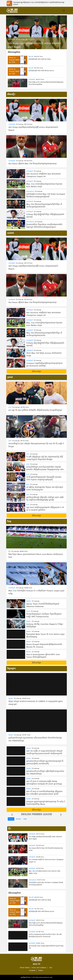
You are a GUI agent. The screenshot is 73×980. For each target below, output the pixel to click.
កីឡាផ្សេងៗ (29, 601)
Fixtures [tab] (11, 819)
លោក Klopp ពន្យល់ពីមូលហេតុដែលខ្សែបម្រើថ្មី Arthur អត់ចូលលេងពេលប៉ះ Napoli (34, 45)
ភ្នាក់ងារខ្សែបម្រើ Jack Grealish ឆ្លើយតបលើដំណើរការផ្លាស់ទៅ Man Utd (46, 947)
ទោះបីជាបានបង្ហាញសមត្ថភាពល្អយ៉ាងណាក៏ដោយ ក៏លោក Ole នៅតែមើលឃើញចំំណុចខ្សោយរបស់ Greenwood (45, 935)
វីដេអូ (9, 551)
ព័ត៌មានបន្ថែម (36, 371)
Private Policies (25, 968)
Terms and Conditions (39, 968)
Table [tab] (25, 819)
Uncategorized (30, 191)
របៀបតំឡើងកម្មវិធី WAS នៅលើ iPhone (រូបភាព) (41, 71)
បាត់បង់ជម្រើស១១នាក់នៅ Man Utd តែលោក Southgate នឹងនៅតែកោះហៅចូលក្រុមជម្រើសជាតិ (46, 884)
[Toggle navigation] (64, 11)
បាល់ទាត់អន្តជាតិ (11, 39)
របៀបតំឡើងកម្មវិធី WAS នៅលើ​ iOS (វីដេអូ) (39, 59)
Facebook (32, 970)
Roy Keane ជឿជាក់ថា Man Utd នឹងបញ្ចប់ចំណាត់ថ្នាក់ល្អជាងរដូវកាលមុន (46, 849)
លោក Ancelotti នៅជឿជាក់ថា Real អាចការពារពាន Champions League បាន (46, 861)
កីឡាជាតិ (28, 611)
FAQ (51, 968)
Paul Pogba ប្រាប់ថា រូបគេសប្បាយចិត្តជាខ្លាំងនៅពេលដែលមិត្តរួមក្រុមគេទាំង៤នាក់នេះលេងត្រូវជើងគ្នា (46, 83)
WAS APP (31, 57)
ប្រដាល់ (10, 407)
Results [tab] (18, 819)
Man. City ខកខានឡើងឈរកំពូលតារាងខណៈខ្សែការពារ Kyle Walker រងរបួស (44, 872)
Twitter (41, 970)
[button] (12, 815)
